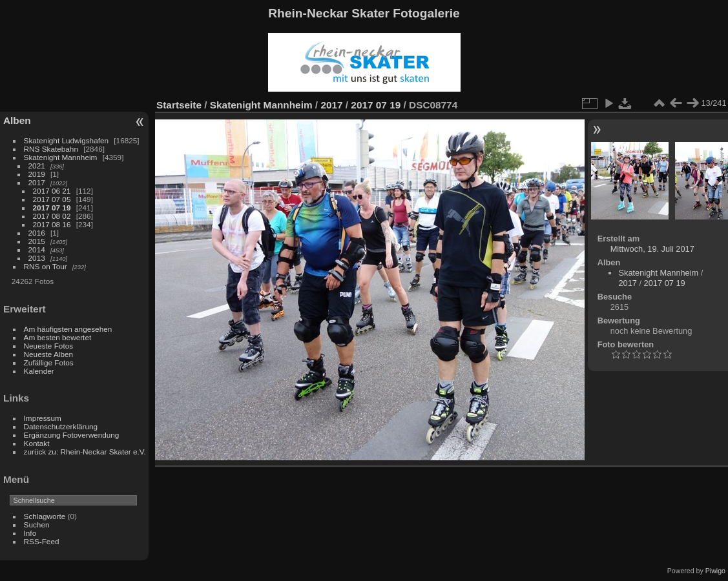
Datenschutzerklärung (61, 426)
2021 (37, 166)
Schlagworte (45, 516)
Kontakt (37, 443)
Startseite (179, 105)
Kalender (39, 371)
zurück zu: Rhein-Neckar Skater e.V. (85, 452)
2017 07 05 (52, 199)
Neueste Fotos (49, 346)
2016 (37, 233)
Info (30, 533)
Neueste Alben (49, 354)
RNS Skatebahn (51, 149)
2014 (37, 250)
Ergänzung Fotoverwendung (72, 435)
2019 (37, 174)
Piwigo (715, 571)
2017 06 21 (52, 191)
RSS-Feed (42, 541)
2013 (37, 258)
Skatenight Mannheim (61, 157)
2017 (37, 182)
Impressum (43, 418)
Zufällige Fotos (49, 362)
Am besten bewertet (58, 337)
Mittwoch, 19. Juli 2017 (652, 249)
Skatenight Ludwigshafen (66, 140)
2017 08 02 (52, 216)
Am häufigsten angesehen (68, 329)
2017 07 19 (52, 208)
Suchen (37, 525)
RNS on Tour (46, 266)
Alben (17, 120)
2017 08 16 (52, 224)
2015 (37, 241)
